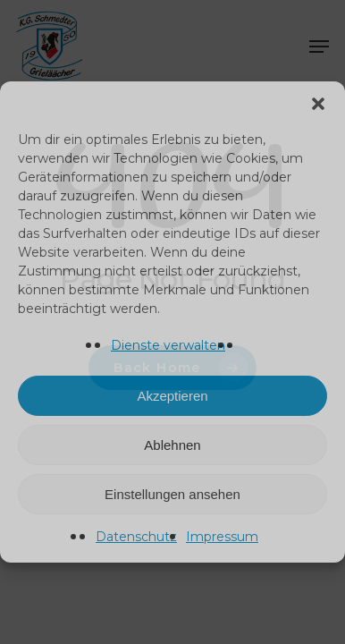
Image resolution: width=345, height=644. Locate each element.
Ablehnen (172, 445)
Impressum (222, 537)
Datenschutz (136, 537)
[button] (318, 104)
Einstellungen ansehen (172, 494)
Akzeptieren (172, 396)
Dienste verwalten (168, 345)
